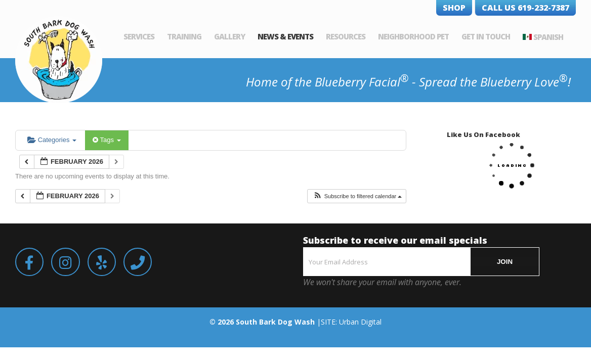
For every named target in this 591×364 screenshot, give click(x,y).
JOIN (505, 262)
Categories (52, 140)
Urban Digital (360, 322)
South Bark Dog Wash (275, 322)
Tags (107, 140)
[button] (357, 196)
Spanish (561, 37)
